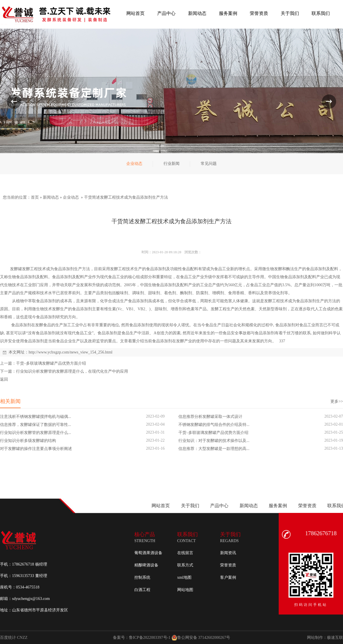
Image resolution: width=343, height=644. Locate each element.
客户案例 (228, 577)
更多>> (337, 401)
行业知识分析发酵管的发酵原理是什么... (36, 433)
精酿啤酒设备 (146, 565)
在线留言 (185, 553)
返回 (4, 379)
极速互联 (335, 638)
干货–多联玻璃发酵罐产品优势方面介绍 (51, 363)
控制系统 (142, 577)
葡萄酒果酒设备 (148, 553)
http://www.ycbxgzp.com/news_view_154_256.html (70, 352)
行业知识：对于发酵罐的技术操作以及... (214, 441)
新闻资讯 (228, 553)
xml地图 (184, 577)
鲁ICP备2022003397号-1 (150, 638)
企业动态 (71, 197)
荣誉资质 (228, 565)
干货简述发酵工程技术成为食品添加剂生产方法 (126, 197)
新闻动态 (51, 197)
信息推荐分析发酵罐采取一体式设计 (210, 417)
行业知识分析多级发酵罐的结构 (28, 441)
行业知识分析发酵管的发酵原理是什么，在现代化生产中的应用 (72, 371)
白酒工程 (142, 590)
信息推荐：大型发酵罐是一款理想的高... (214, 449)
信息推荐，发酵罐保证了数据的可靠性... (36, 425)
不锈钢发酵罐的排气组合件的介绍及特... (214, 425)
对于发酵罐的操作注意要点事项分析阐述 (36, 449)
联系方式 (185, 565)
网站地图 (185, 590)
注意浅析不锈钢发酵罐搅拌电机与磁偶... (36, 417)
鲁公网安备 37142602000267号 (201, 638)
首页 (35, 197)
